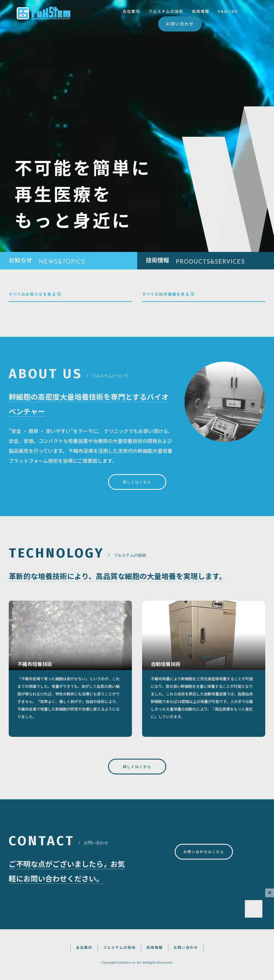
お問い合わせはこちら (204, 852)
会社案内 (131, 11)
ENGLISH (228, 11)
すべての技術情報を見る (168, 294)
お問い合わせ (180, 24)
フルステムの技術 (166, 11)
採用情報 (201, 11)
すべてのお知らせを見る (35, 294)
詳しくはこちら (137, 482)
